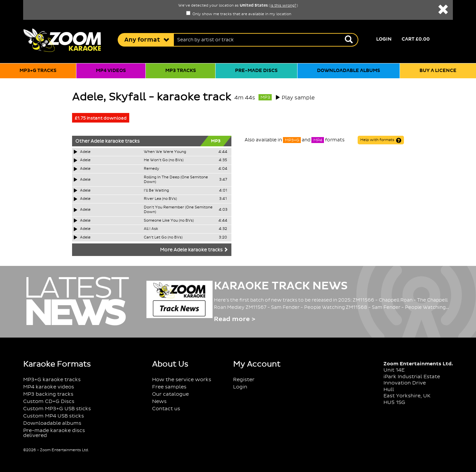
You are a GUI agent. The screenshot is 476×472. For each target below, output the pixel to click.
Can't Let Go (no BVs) (163, 237)
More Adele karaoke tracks (194, 250)
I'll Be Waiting (156, 191)
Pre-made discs (256, 71)
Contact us (166, 409)
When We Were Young (165, 152)
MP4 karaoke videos (49, 387)
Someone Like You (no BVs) (169, 221)
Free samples (169, 387)
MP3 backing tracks (48, 394)
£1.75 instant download (101, 118)
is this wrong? (283, 6)
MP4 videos (111, 71)
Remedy (152, 169)
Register (244, 380)
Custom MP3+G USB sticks (57, 409)
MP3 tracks (181, 71)
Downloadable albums (349, 71)
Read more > (235, 319)
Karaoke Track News (281, 286)
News (159, 401)
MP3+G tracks (38, 71)
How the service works (182, 380)
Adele (97, 141)
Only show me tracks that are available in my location (239, 14)
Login (384, 39)
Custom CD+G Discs (49, 401)
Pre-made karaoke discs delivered (54, 433)
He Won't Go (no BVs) (164, 160)
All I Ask (151, 229)
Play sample (298, 98)
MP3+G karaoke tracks (52, 380)
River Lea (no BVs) (160, 199)
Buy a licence (438, 71)
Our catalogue (170, 394)
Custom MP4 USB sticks (54, 416)
